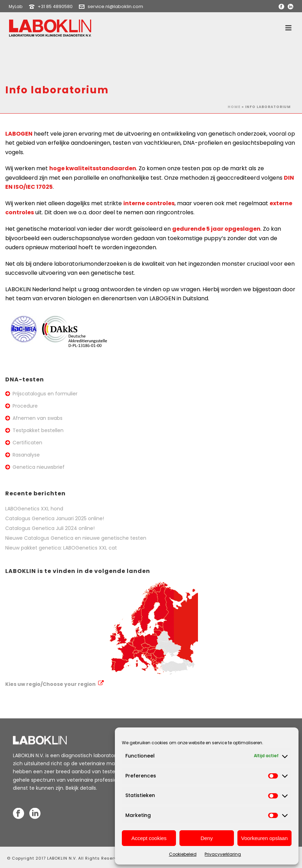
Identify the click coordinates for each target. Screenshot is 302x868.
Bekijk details (81, 788)
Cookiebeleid (183, 854)
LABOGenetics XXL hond (34, 509)
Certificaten (27, 443)
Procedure (25, 406)
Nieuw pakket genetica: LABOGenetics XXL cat (61, 548)
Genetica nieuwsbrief (39, 467)
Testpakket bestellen (38, 430)
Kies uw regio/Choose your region (54, 684)
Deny (207, 838)
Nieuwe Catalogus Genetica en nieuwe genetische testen (76, 538)
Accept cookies (149, 838)
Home (234, 107)
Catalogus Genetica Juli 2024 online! (50, 528)
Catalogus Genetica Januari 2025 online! (55, 518)
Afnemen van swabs (38, 418)
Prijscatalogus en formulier (45, 394)
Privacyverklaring (223, 854)
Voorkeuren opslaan (264, 838)
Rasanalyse (26, 455)
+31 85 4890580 (55, 6)
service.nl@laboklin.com (115, 6)
